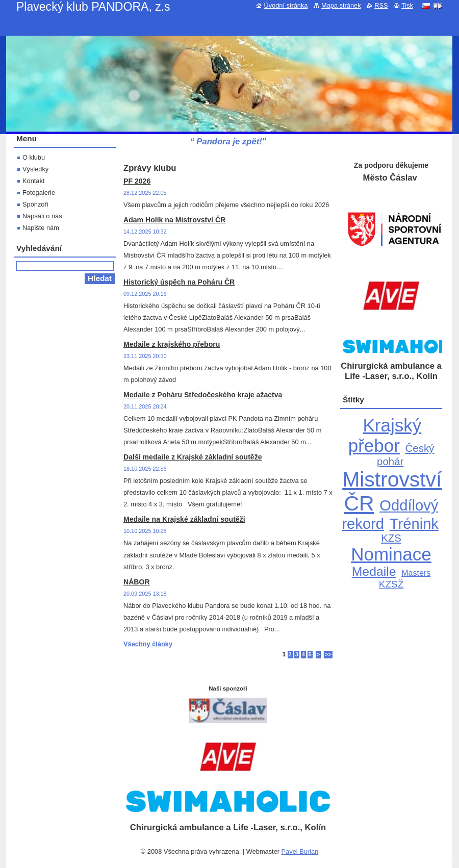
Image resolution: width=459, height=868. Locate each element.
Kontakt (33, 181)
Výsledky (35, 169)
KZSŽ (391, 584)
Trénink (414, 524)
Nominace (391, 554)
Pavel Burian (300, 851)
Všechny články (148, 644)
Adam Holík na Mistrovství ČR (174, 220)
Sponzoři (35, 204)
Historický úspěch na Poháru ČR (179, 282)
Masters (416, 573)
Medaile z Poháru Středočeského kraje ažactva (203, 395)
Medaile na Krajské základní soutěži (184, 519)
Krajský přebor (385, 435)
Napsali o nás (42, 216)
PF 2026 (137, 181)
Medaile (374, 571)
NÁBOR (137, 582)
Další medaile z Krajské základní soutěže (193, 457)
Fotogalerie (39, 193)
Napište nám (41, 228)
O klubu (34, 157)
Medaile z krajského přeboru (172, 344)
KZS (391, 538)
